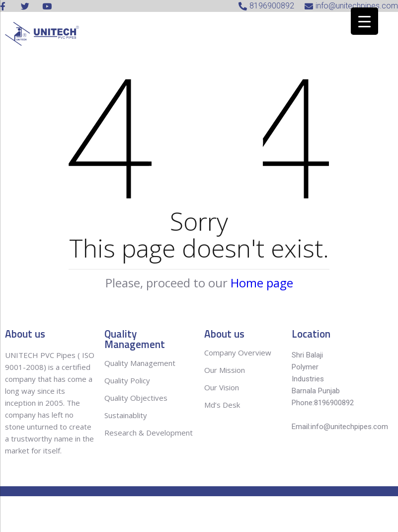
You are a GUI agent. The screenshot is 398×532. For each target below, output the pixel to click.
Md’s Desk (222, 405)
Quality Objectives (137, 398)
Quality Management (140, 363)
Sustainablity (126, 415)
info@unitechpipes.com (349, 427)
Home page (262, 283)
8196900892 (334, 403)
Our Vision (222, 387)
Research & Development (149, 433)
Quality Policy (128, 380)
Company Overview (238, 353)
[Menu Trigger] (364, 21)
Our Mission (225, 370)
